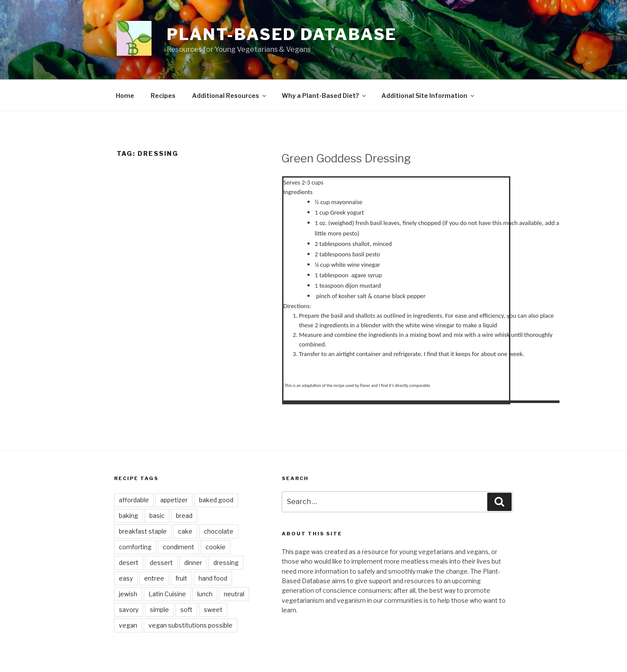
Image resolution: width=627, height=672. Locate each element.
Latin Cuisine (167, 594)
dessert (161, 563)
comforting (135, 547)
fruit (181, 578)
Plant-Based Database (282, 34)
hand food (213, 578)
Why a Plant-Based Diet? (324, 96)
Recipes (163, 96)
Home (125, 96)
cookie (216, 547)
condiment (179, 547)
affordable (134, 500)
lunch (205, 594)
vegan (128, 625)
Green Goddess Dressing (346, 158)
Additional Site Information (428, 96)
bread (184, 516)
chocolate (219, 531)
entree (154, 578)
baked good (216, 500)
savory (129, 610)
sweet (213, 610)
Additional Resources (230, 96)
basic (157, 516)
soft (186, 610)
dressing (226, 563)
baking (128, 516)
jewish (128, 594)
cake (185, 531)
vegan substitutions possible (190, 625)
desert (129, 563)
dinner (193, 563)
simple (159, 610)
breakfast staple (143, 531)
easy (126, 578)
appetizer (174, 500)
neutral (234, 594)
